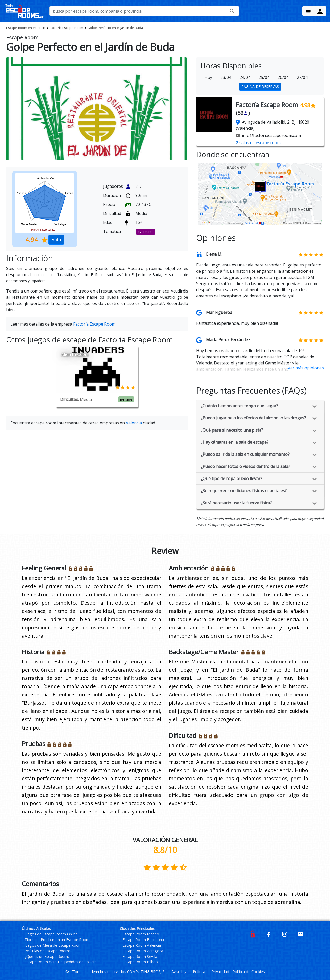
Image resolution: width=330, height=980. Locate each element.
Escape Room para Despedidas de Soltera (61, 962)
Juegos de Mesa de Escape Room (53, 945)
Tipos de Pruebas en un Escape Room (57, 940)
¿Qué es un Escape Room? (47, 956)
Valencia (26, 28)
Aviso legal (181, 972)
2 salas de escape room (258, 143)
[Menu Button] (308, 11)
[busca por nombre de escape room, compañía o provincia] (144, 11)
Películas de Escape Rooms (48, 951)
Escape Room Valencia (142, 945)
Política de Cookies (249, 972)
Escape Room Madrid (141, 934)
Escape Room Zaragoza (143, 951)
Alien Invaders (75, 354)
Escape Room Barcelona (143, 940)
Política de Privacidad (212, 972)
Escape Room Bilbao (140, 962)
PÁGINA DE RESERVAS (260, 87)
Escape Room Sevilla (140, 956)
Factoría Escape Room (67, 28)
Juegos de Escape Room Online (51, 934)
